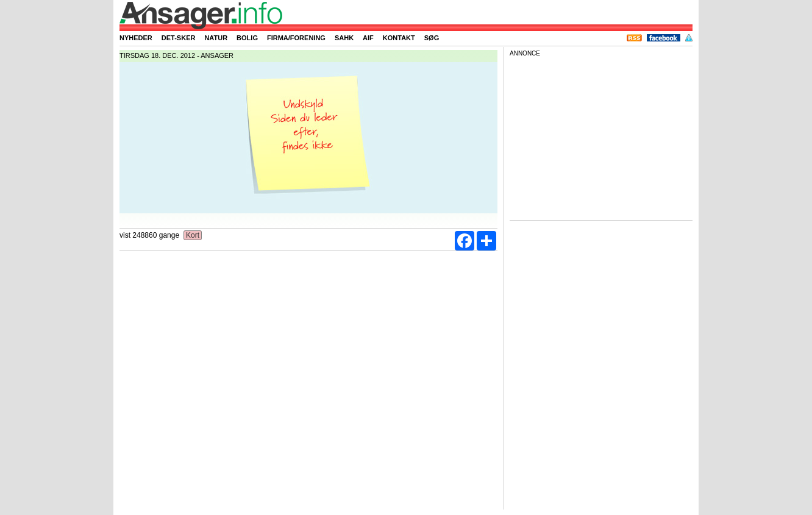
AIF (368, 38)
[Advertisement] (601, 137)
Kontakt (399, 38)
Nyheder (136, 38)
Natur (216, 38)
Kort (193, 235)
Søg (432, 38)
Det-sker (179, 38)
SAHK (344, 38)
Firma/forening (296, 38)
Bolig (247, 38)
